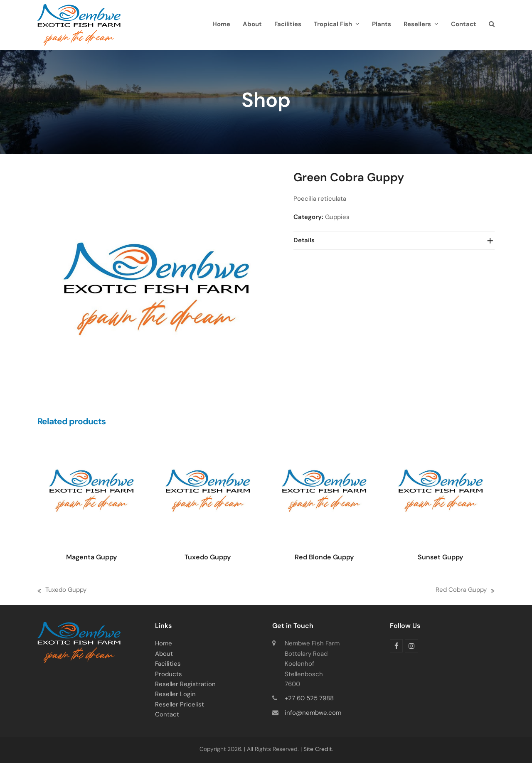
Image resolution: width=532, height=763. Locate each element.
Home (164, 644)
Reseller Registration (185, 685)
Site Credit (318, 749)
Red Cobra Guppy (465, 591)
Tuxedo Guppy (62, 591)
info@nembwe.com (313, 713)
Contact (167, 715)
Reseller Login (175, 695)
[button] (492, 25)
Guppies (337, 218)
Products (169, 675)
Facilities (168, 664)
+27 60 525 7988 (309, 699)
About (164, 654)
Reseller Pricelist (180, 705)
